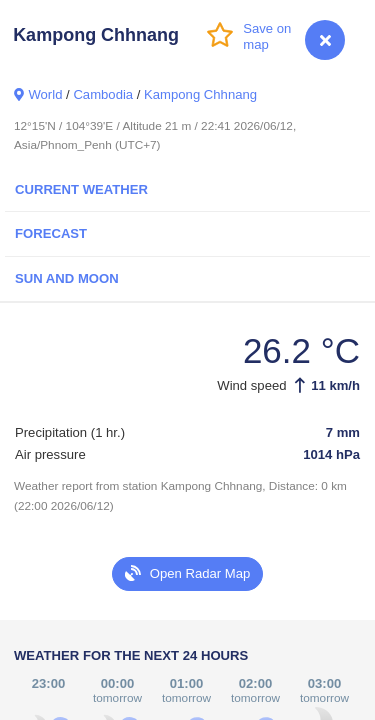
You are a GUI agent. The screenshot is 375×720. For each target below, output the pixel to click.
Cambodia (103, 94)
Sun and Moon (67, 278)
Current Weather (81, 189)
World (45, 94)
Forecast (51, 233)
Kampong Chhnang (200, 94)
